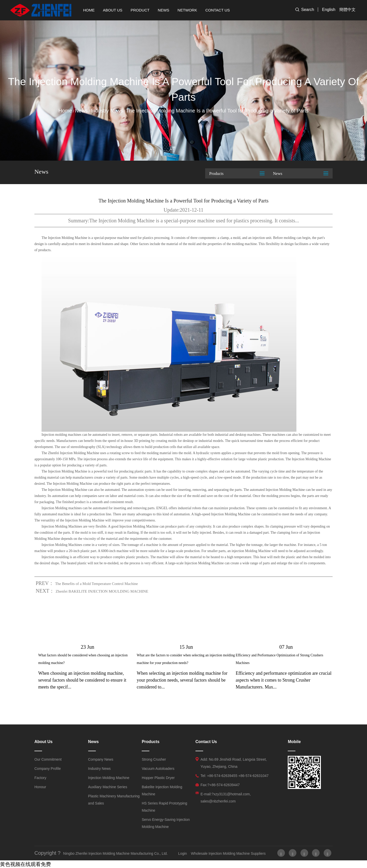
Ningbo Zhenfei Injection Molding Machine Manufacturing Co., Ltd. (115, 853)
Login (182, 853)
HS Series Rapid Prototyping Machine (164, 807)
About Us (113, 10)
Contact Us (218, 10)
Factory (40, 778)
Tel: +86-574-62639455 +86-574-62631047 (235, 776)
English (329, 10)
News (163, 10)
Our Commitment (48, 759)
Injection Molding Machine (109, 778)
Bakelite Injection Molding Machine (162, 790)
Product (140, 10)
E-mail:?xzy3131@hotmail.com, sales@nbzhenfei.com (226, 798)
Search (308, 10)
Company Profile (48, 769)
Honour (40, 787)
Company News (101, 759)
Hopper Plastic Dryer (158, 778)
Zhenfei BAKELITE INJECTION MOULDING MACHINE (102, 591)
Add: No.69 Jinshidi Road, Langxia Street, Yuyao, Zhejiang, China (234, 763)
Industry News (107, 111)
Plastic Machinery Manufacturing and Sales (114, 800)
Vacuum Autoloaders (158, 769)
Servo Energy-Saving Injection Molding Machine (166, 823)
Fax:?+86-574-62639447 (220, 785)
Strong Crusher (154, 759)
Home (89, 10)
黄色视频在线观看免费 (25, 864)
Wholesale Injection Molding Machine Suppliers (228, 853)
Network (187, 10)
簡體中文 (347, 10)
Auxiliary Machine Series (108, 787)
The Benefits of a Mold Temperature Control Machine (96, 584)
